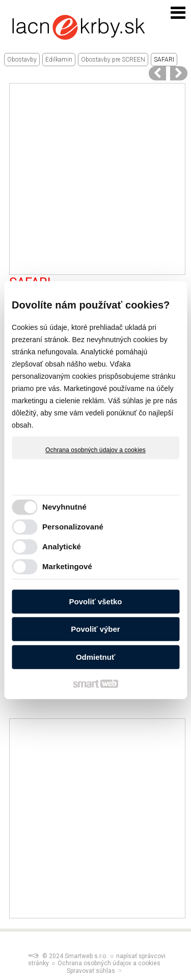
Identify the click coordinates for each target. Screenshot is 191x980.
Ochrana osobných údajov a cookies (95, 450)
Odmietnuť (95, 657)
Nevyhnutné (64, 507)
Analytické (62, 547)
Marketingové (67, 566)
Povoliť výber (95, 629)
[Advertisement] (95, 179)
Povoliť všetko (96, 601)
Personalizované (73, 527)
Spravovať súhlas (91, 971)
